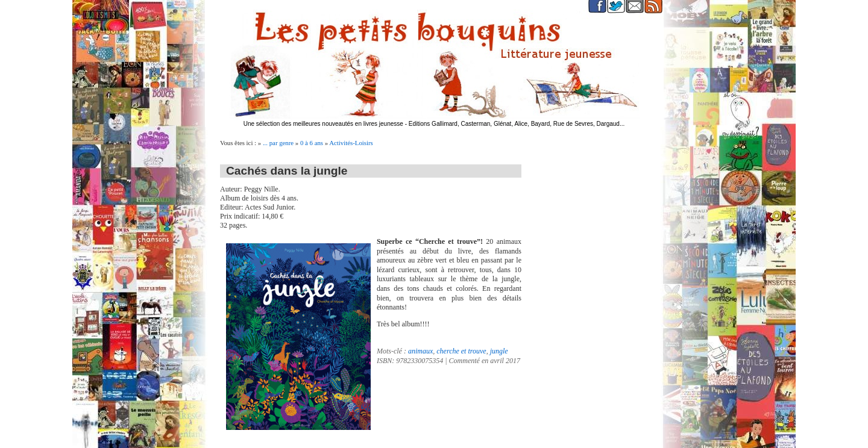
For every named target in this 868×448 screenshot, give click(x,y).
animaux (420, 351)
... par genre (278, 143)
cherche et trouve (461, 351)
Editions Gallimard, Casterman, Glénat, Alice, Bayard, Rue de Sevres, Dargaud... (517, 124)
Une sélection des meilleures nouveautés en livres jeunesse (323, 124)
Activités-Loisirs (351, 143)
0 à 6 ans (312, 143)
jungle (499, 351)
